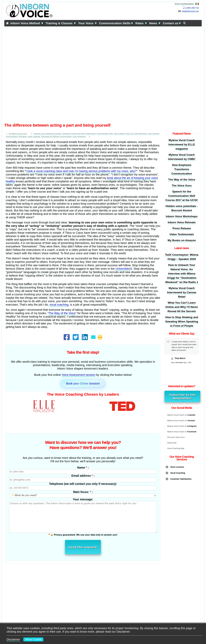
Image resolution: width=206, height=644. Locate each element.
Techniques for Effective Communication (56, 137)
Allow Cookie (33, 639)
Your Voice (88, 23)
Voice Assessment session (78, 375)
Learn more (83, 615)
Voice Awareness (79, 137)
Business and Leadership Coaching (47, 134)
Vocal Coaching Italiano (187, 4)
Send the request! (83, 530)
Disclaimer (13, 639)
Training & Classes (61, 23)
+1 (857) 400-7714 (192, 8)
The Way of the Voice (62, 313)
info (183, 11)
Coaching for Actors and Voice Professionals (79, 134)
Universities (123, 269)
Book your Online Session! (83, 383)
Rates (141, 23)
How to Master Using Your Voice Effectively (130, 134)
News (155, 23)
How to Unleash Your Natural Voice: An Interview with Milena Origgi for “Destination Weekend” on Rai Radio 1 (182, 274)
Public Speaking (34, 137)
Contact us (172, 23)
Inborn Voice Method (27, 23)
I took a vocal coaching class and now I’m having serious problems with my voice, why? (81, 171)
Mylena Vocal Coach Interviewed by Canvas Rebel (182, 292)
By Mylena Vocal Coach (18, 134)
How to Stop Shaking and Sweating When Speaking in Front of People (182, 322)
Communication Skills (116, 23)
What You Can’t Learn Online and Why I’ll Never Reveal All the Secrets (182, 307)
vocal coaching (59, 305)
